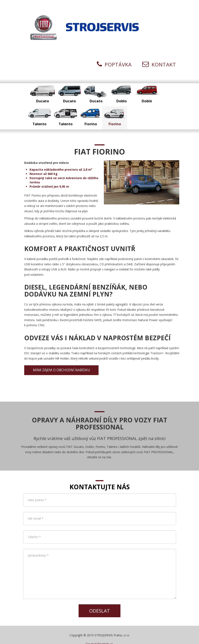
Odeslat (99, 601)
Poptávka (114, 55)
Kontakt (159, 55)
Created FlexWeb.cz (99, 634)
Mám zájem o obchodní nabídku (61, 361)
